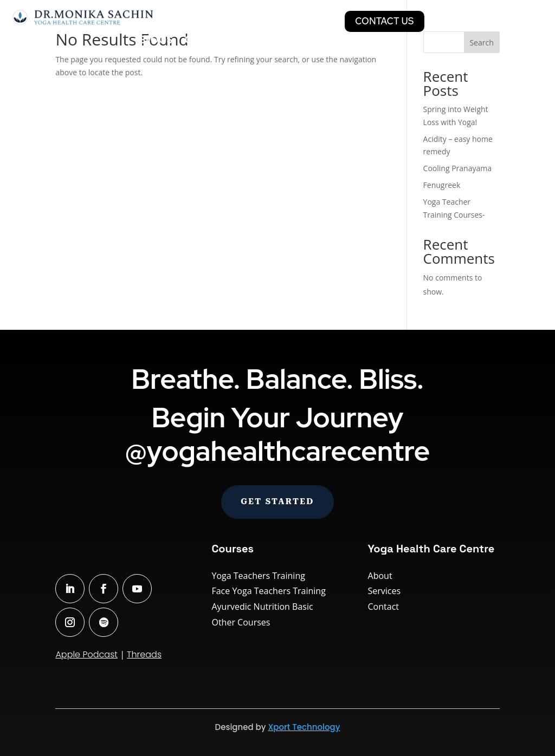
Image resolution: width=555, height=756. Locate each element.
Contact (383, 607)
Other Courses (241, 622)
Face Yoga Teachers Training (268, 591)
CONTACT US (385, 21)
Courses (243, 21)
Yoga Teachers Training (258, 576)
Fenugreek (442, 185)
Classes (186, 21)
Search (481, 43)
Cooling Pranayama (457, 168)
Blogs (156, 41)
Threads (144, 654)
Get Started (277, 501)
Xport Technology (304, 727)
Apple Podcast (86, 654)
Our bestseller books (245, 41)
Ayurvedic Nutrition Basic (262, 607)
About (380, 576)
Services (304, 21)
